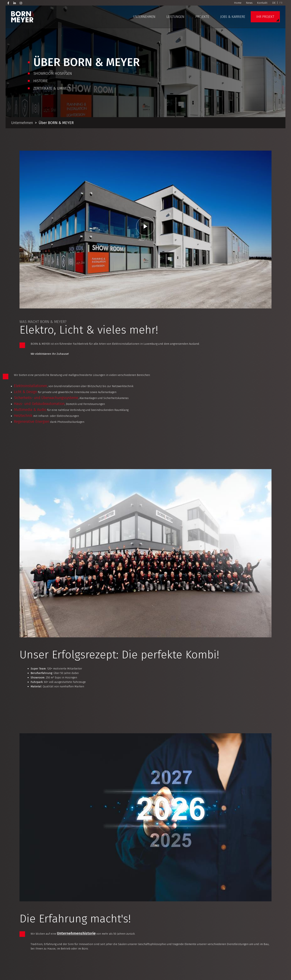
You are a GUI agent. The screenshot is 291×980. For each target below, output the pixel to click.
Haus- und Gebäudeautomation (59, 270)
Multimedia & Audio (50, 276)
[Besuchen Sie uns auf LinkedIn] (15, 3)
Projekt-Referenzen (251, 887)
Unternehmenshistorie (86, 489)
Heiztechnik (43, 282)
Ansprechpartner (94, 779)
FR (281, 3)
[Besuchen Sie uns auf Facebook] (8, 3)
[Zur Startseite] (23, 17)
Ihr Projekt (265, 17)
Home (238, 3)
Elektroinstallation (49, 756)
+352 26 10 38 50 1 (250, 943)
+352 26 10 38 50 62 (184, 968)
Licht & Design (45, 258)
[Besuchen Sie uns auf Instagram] (21, 3)
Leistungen (175, 17)
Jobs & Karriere (233, 17)
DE (274, 3)
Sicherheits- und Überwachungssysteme (66, 264)
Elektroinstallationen (50, 252)
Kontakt (262, 3)
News (249, 3)
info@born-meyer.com (254, 939)
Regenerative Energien (51, 288)
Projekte (202, 17)
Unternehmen (144, 17)
